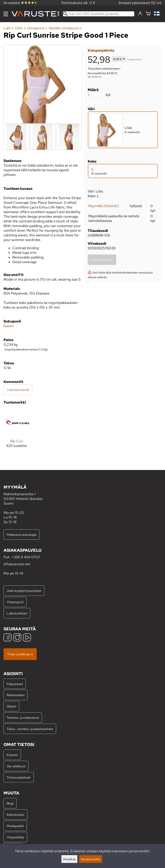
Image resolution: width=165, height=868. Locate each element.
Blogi (10, 803)
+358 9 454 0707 (26, 557)
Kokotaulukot (15, 815)
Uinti (20, 28)
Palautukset (15, 684)
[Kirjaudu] (140, 14)
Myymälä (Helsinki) (103, 206)
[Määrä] (96, 95)
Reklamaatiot (16, 695)
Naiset (9, 326)
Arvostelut (21, 3)
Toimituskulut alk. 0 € (78, 3)
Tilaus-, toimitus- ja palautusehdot (30, 729)
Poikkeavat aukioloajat (22, 535)
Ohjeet (11, 706)
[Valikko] (6, 14)
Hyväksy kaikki (91, 859)
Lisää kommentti (18, 390)
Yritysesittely (15, 837)
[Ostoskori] (148, 14)
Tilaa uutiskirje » (20, 654)
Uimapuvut (37, 28)
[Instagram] (17, 638)
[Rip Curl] (16, 432)
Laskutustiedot (17, 613)
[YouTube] (27, 638)
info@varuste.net (17, 564)
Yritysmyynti (15, 602)
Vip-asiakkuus (16, 766)
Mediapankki (15, 826)
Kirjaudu (12, 755)
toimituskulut (135, 59)
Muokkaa (69, 859)
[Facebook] (8, 638)
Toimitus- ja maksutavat (23, 718)
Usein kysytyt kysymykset (24, 591)
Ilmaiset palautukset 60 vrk (140, 3)
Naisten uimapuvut (65, 28)
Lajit (9, 28)
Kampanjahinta (101, 50)
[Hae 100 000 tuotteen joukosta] (99, 14)
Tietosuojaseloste (19, 777)
